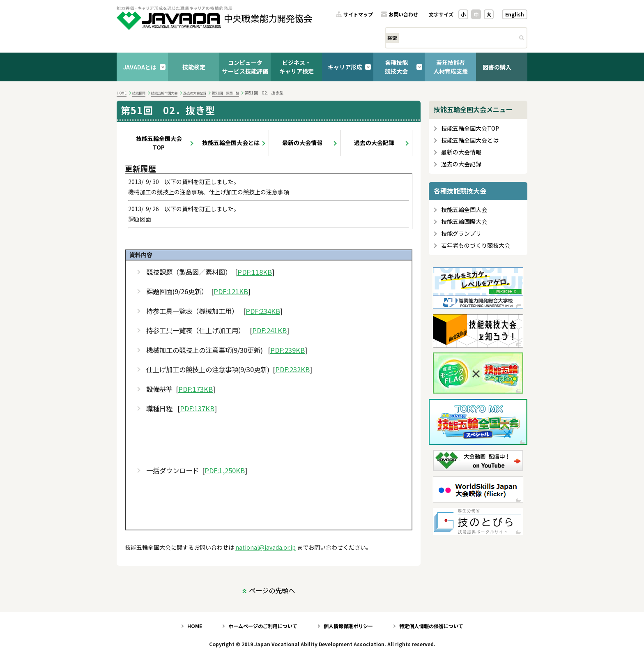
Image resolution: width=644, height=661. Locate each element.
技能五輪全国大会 (164, 93)
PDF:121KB (231, 291)
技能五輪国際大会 (464, 222)
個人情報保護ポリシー (348, 626)
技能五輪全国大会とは (231, 143)
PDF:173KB (195, 389)
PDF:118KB (255, 272)
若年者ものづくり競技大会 (476, 245)
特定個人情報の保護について (431, 626)
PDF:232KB (292, 370)
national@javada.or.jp (266, 547)
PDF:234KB (263, 311)
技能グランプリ (461, 234)
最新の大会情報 (302, 143)
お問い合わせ (403, 15)
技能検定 (194, 67)
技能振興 (139, 93)
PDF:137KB (197, 409)
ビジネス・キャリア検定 (297, 67)
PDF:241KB (269, 330)
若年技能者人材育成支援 (451, 67)
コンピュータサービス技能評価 (245, 67)
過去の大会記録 (195, 93)
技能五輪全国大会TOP (159, 143)
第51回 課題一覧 (225, 93)
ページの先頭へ (272, 590)
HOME (122, 93)
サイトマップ (358, 15)
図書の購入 (497, 67)
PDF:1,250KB (225, 471)
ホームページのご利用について (263, 626)
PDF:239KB (287, 350)
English (515, 14)
